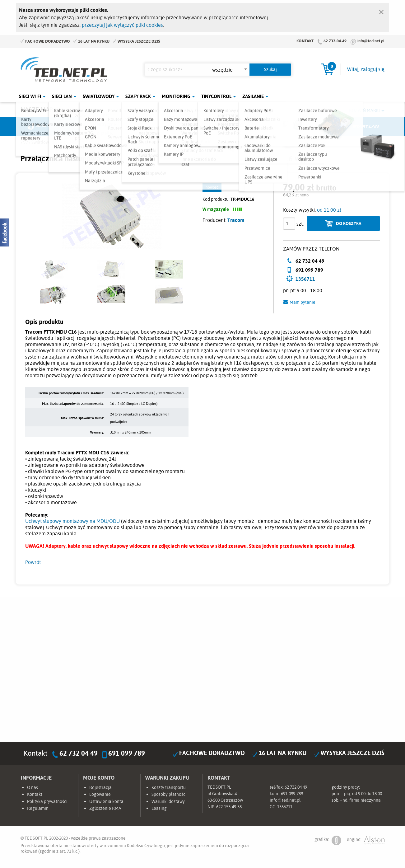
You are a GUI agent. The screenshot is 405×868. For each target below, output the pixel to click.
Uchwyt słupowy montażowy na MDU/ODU (72, 521)
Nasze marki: (40, 109)
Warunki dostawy (168, 801)
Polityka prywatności (47, 801)
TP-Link (226, 127)
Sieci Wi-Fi (30, 96)
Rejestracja (100, 787)
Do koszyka (349, 223)
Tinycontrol (216, 96)
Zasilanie (253, 96)
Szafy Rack (138, 96)
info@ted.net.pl (371, 41)
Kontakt (305, 41)
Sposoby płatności (169, 794)
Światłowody (99, 96)
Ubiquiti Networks (40, 127)
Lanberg (319, 127)
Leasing (159, 808)
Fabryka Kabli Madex (133, 127)
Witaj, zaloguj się (366, 69)
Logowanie (100, 794)
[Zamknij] (381, 11)
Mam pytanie (303, 302)
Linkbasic (272, 127)
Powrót (33, 562)
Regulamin (38, 808)
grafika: (328, 840)
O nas (33, 787)
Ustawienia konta (106, 801)
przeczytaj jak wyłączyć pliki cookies (122, 25)
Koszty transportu (169, 787)
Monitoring (176, 96)
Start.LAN (366, 127)
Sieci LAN (62, 96)
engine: (366, 840)
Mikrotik (86, 127)
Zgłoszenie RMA (105, 808)
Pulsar (179, 127)
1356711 (305, 279)
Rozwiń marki (364, 110)
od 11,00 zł (329, 210)
